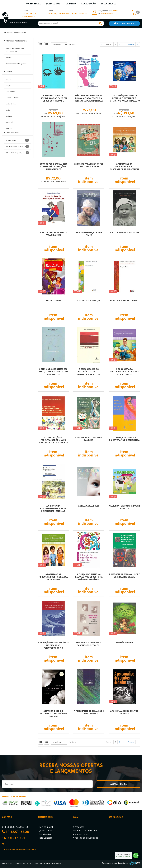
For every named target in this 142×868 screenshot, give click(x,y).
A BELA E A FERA (53, 301)
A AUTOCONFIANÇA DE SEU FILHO (89, 234)
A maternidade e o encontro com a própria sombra (53, 713)
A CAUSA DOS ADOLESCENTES (124, 301)
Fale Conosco (109, 4)
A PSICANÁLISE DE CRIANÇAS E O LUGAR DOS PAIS (89, 712)
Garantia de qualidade (85, 831)
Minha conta (80, 835)
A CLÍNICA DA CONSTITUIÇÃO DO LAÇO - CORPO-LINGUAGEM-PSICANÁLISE (53, 372)
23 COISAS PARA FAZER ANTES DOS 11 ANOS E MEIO (89, 165)
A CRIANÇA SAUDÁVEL (89, 506)
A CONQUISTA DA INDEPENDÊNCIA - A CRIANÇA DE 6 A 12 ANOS (124, 372)
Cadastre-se (118, 784)
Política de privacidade (85, 838)
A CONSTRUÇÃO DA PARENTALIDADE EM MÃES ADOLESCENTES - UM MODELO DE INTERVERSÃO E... (53, 441)
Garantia (71, 4)
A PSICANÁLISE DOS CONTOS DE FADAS (124, 712)
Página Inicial (45, 827)
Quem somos (53, 4)
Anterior (109, 44)
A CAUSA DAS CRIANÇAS (89, 301)
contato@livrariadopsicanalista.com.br (67, 14)
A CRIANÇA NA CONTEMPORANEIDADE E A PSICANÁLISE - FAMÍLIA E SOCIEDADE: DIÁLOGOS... (53, 510)
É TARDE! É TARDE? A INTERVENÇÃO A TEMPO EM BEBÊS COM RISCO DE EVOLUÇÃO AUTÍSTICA (53, 99)
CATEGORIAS (124, 24)
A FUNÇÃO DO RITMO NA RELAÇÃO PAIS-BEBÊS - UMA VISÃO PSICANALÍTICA (89, 577)
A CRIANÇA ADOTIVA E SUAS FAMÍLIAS (89, 439)
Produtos (79, 827)
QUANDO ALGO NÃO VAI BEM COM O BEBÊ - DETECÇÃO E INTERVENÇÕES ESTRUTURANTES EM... (53, 168)
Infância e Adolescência (16, 33)
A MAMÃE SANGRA (124, 642)
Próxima (131, 44)
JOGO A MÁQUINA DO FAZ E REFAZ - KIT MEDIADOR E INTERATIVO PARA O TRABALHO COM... (124, 99)
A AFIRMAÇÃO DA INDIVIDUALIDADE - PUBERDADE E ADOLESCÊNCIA (124, 166)
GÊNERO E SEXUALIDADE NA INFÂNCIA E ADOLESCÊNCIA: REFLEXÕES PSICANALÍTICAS (89, 98)
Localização (89, 4)
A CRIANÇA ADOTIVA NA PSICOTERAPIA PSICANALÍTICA (124, 439)
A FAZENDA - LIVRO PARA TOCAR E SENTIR (124, 507)
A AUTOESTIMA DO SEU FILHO (124, 232)
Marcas (9, 72)
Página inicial (33, 4)
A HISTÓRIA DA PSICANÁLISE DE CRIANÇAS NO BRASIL (124, 575)
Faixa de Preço (12, 133)
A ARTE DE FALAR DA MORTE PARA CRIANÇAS (53, 234)
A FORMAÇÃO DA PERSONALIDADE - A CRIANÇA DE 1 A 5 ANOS (53, 577)
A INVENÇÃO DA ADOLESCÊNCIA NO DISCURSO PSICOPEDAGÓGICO (53, 645)
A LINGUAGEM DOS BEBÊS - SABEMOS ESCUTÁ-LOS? (89, 644)
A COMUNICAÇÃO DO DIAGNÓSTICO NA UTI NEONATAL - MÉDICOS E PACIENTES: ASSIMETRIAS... (89, 373)
